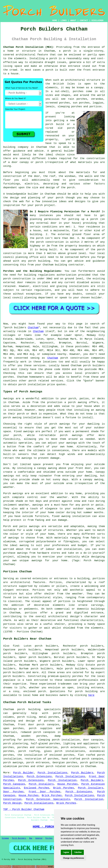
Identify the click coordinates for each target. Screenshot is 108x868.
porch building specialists (39, 709)
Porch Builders (82, 773)
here (91, 695)
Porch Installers (41, 784)
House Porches (68, 784)
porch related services (62, 766)
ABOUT (73, 21)
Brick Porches (64, 788)
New (31, 838)
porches (9, 377)
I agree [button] (66, 852)
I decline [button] (78, 852)
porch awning (12, 418)
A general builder (61, 151)
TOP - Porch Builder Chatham (24, 809)
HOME (55, 21)
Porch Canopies (14, 784)
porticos (99, 579)
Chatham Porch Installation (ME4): (29, 47)
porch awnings (13, 763)
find (16, 646)
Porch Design (12, 803)
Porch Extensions (39, 776)
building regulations (39, 275)
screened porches (58, 103)
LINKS (64, 21)
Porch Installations (53, 773)
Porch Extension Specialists (48, 799)
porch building (86, 691)
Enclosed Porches (37, 788)
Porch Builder (23, 773)
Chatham (33, 328)
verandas (97, 99)
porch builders (14, 676)
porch (71, 188)
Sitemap (5, 838)
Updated (39, 838)
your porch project (41, 205)
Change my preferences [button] (73, 858)
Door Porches (13, 792)
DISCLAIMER (97, 21)
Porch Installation (62, 780)
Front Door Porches (45, 792)
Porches (49, 838)
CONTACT (84, 21)
